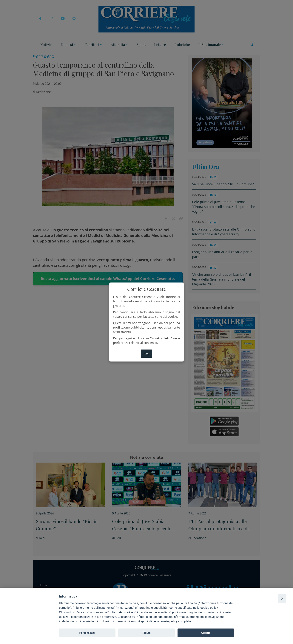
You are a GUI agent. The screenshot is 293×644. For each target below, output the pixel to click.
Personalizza (87, 633)
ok (146, 354)
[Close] (282, 598)
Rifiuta (146, 633)
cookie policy (169, 621)
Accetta (206, 633)
